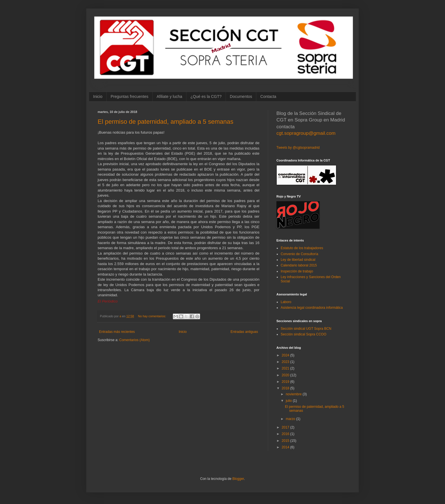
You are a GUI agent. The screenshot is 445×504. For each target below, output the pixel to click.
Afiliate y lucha (169, 96)
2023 (286, 362)
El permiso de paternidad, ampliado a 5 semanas (165, 122)
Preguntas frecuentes (130, 96)
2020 (286, 375)
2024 (286, 355)
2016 (286, 434)
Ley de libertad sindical (298, 260)
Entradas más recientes (117, 332)
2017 (286, 427)
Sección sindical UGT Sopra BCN (306, 329)
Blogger (238, 479)
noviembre (294, 394)
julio (289, 401)
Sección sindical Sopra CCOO (304, 334)
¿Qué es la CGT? (206, 96)
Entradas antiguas (244, 332)
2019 (286, 382)
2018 (286, 388)
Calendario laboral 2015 (299, 265)
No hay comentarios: (152, 316)
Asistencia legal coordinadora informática (312, 308)
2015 (286, 441)
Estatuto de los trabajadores (302, 248)
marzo (291, 419)
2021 (286, 368)
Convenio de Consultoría (299, 254)
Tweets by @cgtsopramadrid (298, 148)
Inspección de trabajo (297, 271)
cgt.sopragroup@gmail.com (306, 133)
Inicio (98, 96)
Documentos (241, 96)
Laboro (286, 302)
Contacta (268, 96)
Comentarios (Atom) (134, 340)
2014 (286, 447)
